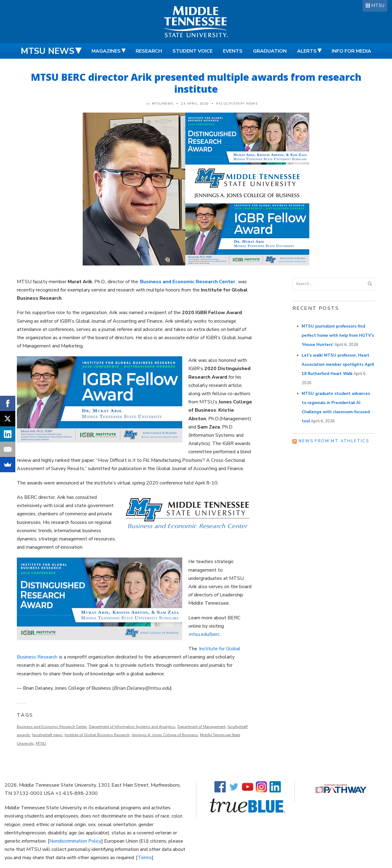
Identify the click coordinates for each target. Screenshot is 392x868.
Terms (145, 858)
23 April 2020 (195, 104)
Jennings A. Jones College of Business (165, 735)
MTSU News (48, 51)
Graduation (270, 51)
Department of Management (201, 727)
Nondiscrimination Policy (75, 841)
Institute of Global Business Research (97, 735)
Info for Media (351, 51)
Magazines (106, 51)
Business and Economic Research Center (52, 727)
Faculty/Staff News (237, 104)
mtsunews (163, 104)
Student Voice (192, 51)
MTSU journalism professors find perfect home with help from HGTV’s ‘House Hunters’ (338, 336)
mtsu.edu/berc (204, 634)
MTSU (378, 6)
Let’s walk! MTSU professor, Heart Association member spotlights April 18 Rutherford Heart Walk (338, 365)
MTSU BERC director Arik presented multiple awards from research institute (196, 83)
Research (149, 51)
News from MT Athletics (334, 441)
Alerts (307, 51)
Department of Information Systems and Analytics (132, 727)
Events (233, 51)
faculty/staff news (47, 735)
